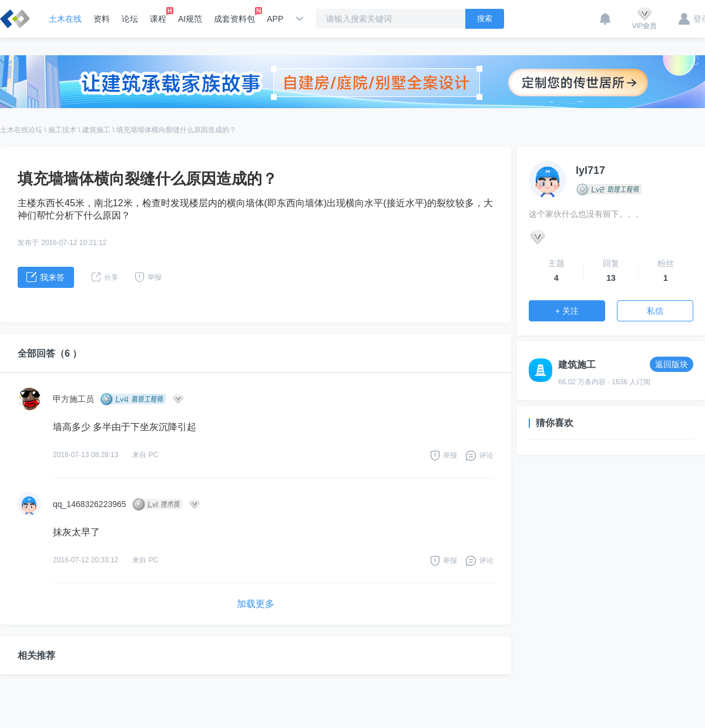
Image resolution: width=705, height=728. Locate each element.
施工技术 (62, 130)
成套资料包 (234, 15)
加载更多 (256, 604)
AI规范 (190, 19)
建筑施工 (96, 130)
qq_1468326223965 (90, 504)
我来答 (46, 277)
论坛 (130, 19)
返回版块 (672, 364)
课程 (158, 15)
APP (275, 19)
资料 (102, 19)
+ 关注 (567, 311)
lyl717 (590, 170)
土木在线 (65, 19)
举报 (450, 455)
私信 (655, 311)
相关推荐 (36, 655)
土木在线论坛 (21, 130)
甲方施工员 (73, 399)
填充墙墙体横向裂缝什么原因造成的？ (176, 130)
